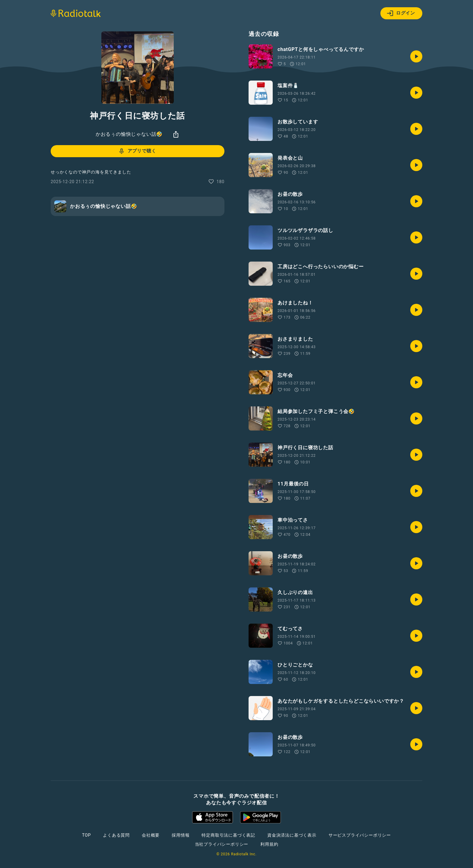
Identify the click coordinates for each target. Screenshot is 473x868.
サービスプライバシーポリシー (360, 835)
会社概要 (151, 835)
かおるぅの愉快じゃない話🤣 (129, 134)
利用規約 (269, 844)
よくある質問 (116, 835)
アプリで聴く (137, 151)
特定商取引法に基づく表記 (228, 835)
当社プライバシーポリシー (222, 844)
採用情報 (181, 835)
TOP (86, 835)
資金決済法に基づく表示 (292, 835)
